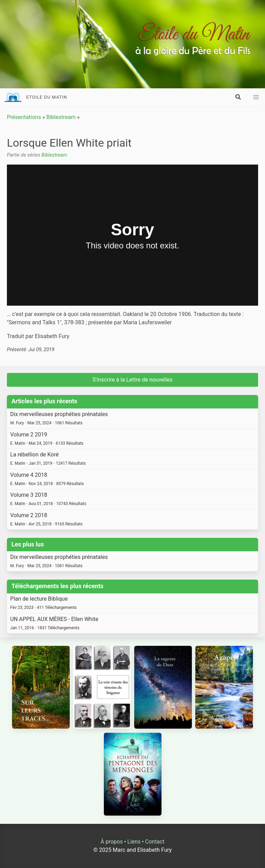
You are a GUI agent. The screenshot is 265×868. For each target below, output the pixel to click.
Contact (155, 842)
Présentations (24, 117)
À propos (112, 842)
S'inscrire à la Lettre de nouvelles (132, 380)
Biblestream (61, 117)
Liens (134, 842)
